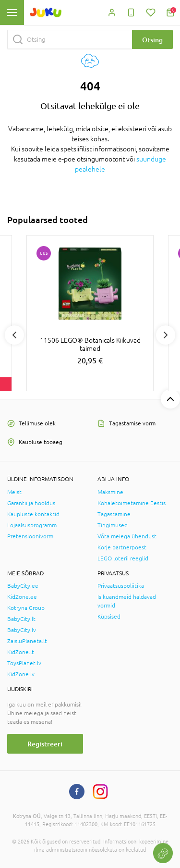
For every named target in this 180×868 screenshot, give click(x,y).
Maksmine (110, 492)
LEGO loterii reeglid (123, 558)
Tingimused (113, 525)
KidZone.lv (21, 674)
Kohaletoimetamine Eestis (132, 503)
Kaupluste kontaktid (33, 514)
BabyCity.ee (23, 586)
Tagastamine (114, 514)
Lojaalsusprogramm (32, 525)
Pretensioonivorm (30, 536)
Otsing (152, 40)
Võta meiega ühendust (127, 536)
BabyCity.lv (22, 630)
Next (166, 335)
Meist (14, 492)
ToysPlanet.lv (24, 663)
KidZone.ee (22, 597)
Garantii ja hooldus (31, 503)
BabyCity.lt (21, 619)
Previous (14, 335)
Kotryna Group (26, 608)
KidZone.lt (21, 652)
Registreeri (45, 744)
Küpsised (109, 617)
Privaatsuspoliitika (121, 586)
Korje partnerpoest (122, 547)
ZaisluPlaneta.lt (27, 641)
